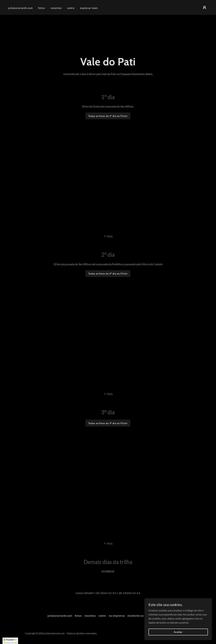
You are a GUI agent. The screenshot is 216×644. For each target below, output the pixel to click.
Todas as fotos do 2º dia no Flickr (108, 274)
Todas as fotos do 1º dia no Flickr (108, 116)
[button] (205, 7)
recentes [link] (56, 8)
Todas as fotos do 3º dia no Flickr (108, 423)
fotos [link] (42, 8)
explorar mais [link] (89, 8)
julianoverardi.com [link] (20, 8)
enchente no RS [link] (138, 616)
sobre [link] (71, 8)
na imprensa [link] (117, 616)
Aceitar (178, 632)
